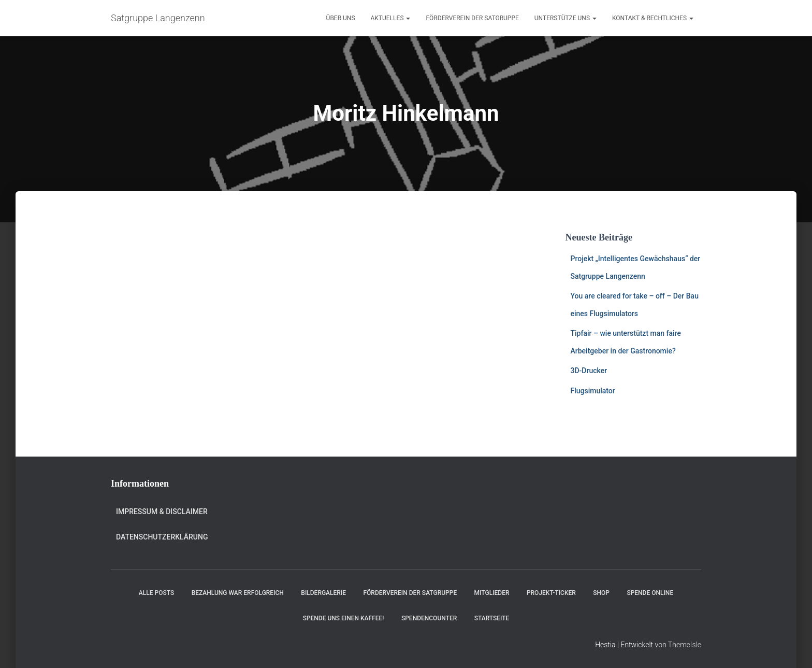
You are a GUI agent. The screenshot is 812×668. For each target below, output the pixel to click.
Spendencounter (429, 618)
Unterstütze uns (565, 18)
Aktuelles (391, 18)
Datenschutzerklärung (162, 537)
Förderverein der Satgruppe (472, 18)
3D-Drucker (589, 371)
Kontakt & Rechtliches (653, 18)
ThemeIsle (685, 645)
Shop (601, 593)
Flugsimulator (593, 391)
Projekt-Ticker (551, 593)
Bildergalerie (323, 593)
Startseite (492, 618)
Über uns (341, 18)
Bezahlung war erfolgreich (238, 593)
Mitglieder (492, 593)
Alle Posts (156, 593)
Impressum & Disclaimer (162, 511)
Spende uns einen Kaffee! (344, 618)
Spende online (650, 593)
